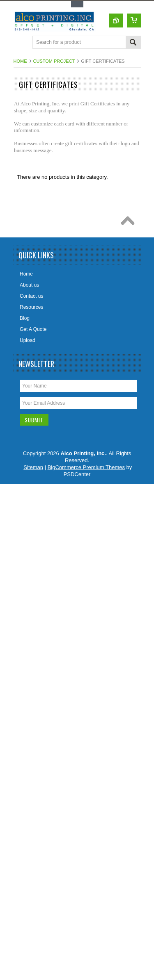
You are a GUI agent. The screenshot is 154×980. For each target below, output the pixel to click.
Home (20, 61)
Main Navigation (21, 43)
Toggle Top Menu (77, 4)
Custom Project (54, 61)
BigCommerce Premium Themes (86, 467)
